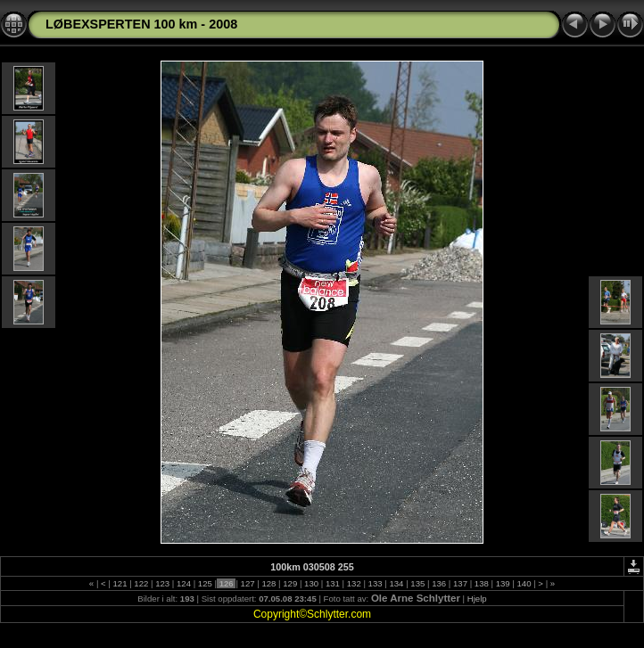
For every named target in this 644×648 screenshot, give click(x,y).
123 (163, 583)
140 (524, 583)
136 (438, 583)
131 (332, 583)
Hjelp (477, 599)
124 (183, 583)
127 (248, 583)
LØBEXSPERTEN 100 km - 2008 (141, 24)
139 (503, 583)
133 (375, 583)
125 (205, 583)
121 (120, 583)
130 (311, 583)
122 (141, 583)
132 (354, 583)
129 (290, 583)
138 (481, 583)
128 (269, 583)
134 (396, 583)
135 (418, 583)
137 (460, 583)
